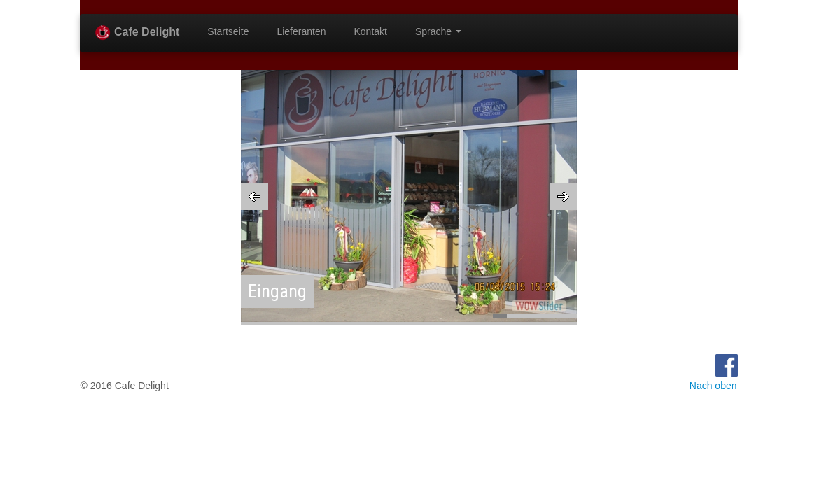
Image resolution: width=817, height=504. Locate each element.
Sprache (438, 31)
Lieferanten (301, 31)
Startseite (228, 31)
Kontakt (371, 31)
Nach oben (713, 386)
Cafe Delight (137, 33)
